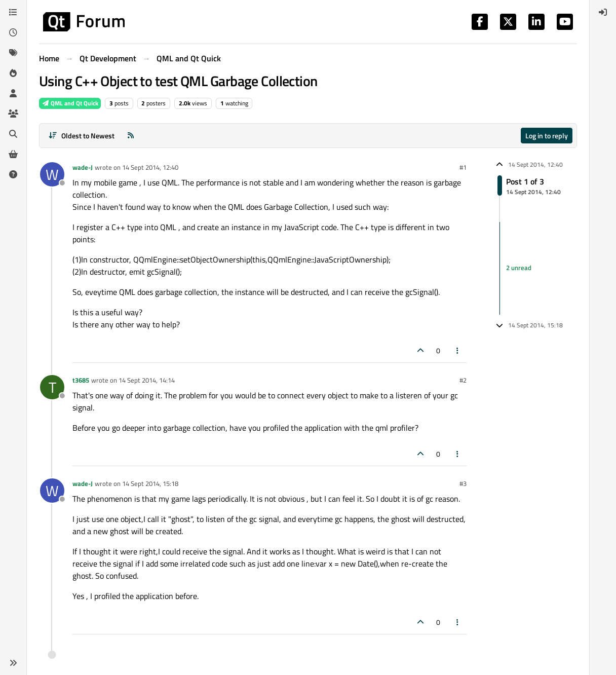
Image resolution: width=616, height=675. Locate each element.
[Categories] (13, 12)
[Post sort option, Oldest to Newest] (81, 136)
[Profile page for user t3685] (52, 387)
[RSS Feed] (131, 136)
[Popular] (13, 73)
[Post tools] (458, 350)
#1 (463, 167)
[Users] (13, 93)
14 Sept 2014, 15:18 (150, 483)
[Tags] (13, 53)
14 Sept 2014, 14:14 (147, 380)
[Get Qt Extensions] (13, 154)
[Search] (13, 134)
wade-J (83, 167)
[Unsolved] (13, 174)
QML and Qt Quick (70, 103)
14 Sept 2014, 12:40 (150, 167)
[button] (13, 663)
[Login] (603, 12)
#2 (463, 380)
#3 (463, 483)
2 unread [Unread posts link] (519, 268)
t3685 (81, 380)
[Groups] (13, 114)
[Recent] (13, 32)
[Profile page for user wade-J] (52, 174)
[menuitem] (603, 12)
